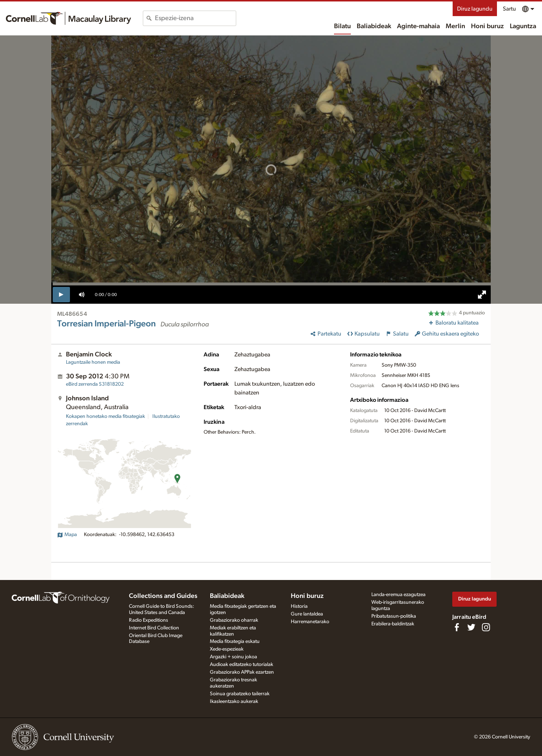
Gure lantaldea (307, 614)
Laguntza (523, 26)
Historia (299, 606)
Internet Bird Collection (154, 628)
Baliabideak (374, 26)
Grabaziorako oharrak (234, 620)
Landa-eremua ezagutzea (398, 595)
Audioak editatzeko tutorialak (242, 665)
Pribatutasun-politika (394, 616)
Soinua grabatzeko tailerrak (240, 694)
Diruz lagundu (475, 9)
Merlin (455, 26)
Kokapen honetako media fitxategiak (105, 416)
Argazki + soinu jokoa (233, 657)
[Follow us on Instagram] (486, 627)
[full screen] (482, 295)
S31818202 (95, 384)
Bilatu (342, 26)
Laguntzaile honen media (93, 362)
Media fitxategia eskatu (235, 641)
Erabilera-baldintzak (393, 624)
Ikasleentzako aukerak (234, 701)
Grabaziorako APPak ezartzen (242, 672)
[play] (61, 295)
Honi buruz (487, 26)
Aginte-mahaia (418, 26)
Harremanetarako (310, 622)
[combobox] (195, 18)
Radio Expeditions (149, 620)
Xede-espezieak (227, 649)
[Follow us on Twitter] (471, 627)
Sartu (509, 9)
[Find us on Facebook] (457, 627)
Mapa (67, 535)
